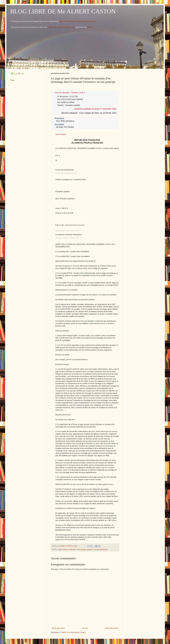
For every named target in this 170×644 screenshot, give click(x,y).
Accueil (85, 628)
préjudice (90, 549)
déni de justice (63, 549)
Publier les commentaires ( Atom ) (73, 632)
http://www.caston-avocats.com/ (62, 27)
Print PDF (17, 74)
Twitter (90, 27)
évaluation (72, 549)
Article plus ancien (112, 628)
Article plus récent (58, 628)
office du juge (81, 549)
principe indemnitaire (101, 549)
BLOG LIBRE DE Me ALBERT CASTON (63, 11)
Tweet (12, 80)
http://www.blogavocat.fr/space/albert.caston (78, 21)
